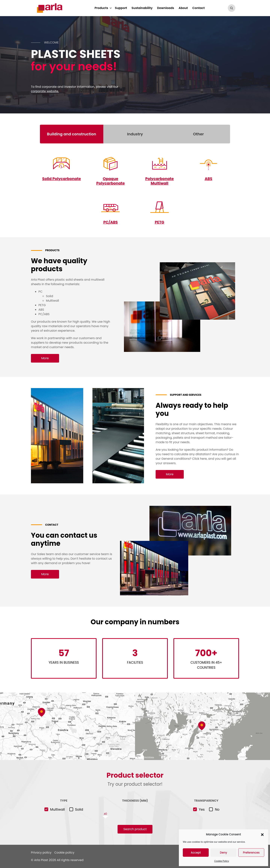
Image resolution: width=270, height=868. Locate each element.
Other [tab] (198, 134)
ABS (208, 179)
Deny (223, 853)
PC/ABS (111, 222)
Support (121, 8)
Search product (135, 829)
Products (101, 8)
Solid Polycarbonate (61, 179)
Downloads (166, 8)
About (183, 8)
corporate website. (45, 91)
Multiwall (57, 809)
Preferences (251, 853)
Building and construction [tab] (72, 134)
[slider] (135, 814)
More (45, 358)
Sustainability (142, 8)
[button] (262, 834)
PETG (159, 222)
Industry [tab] (135, 134)
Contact (199, 8)
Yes (202, 809)
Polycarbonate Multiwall (160, 181)
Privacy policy (41, 853)
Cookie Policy (222, 861)
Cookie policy (64, 853)
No (217, 809)
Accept (196, 853)
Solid (79, 809)
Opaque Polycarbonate (110, 181)
